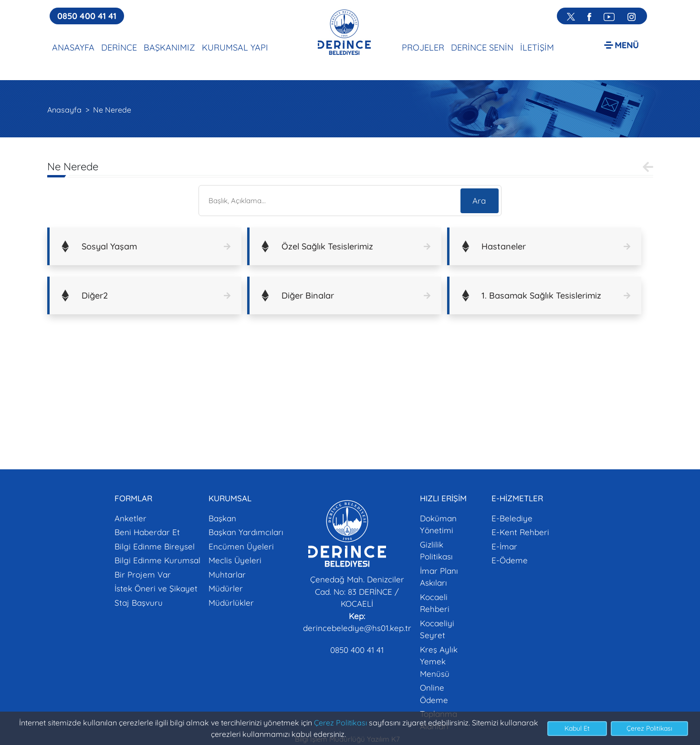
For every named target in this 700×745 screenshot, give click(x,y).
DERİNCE (119, 47)
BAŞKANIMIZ (169, 47)
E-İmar (504, 546)
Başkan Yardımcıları (246, 532)
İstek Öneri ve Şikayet (156, 588)
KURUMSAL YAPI (235, 47)
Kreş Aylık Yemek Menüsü (439, 662)
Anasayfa (64, 110)
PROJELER (423, 47)
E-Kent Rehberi (520, 532)
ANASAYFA (73, 47)
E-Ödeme (510, 560)
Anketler (131, 518)
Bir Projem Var (143, 574)
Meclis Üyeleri (235, 560)
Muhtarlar (227, 574)
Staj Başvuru (139, 603)
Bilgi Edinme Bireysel (155, 546)
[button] (622, 45)
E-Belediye (512, 518)
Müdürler (226, 588)
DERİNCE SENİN (482, 47)
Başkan (222, 518)
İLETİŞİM (537, 47)
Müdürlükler (231, 603)
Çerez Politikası (340, 723)
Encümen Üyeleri (241, 546)
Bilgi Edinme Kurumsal (157, 560)
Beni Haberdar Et (147, 532)
